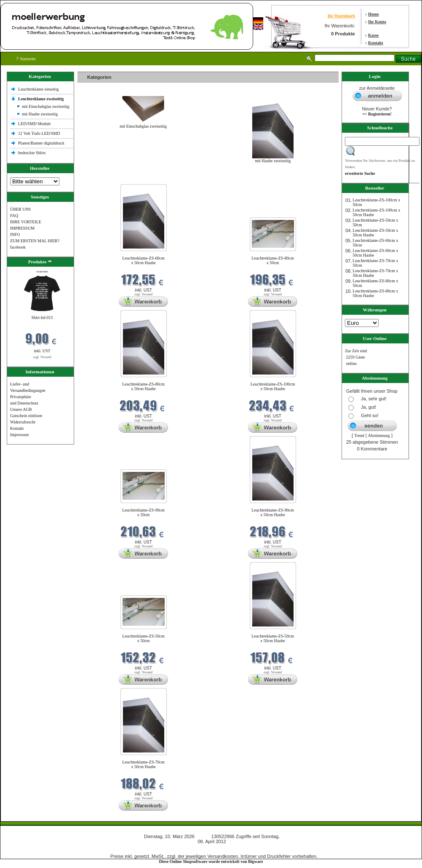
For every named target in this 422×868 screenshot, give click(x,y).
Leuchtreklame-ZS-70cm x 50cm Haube (143, 764)
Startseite (26, 59)
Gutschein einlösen (26, 416)
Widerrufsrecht (23, 422)
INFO (15, 234)
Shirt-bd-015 (42, 317)
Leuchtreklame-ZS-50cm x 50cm (143, 638)
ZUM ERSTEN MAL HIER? (35, 241)
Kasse (373, 35)
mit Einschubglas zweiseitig (45, 106)
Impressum (19, 435)
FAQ (14, 216)
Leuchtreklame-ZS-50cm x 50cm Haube (273, 638)
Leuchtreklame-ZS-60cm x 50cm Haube (143, 260)
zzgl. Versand (42, 357)
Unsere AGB (21, 409)
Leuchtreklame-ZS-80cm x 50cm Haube (143, 386)
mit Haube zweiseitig (40, 114)
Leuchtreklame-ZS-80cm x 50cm (273, 260)
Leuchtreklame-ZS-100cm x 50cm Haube (273, 386)
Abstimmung (379, 435)
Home (374, 14)
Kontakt (376, 43)
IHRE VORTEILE (26, 222)
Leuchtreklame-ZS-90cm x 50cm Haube (273, 512)
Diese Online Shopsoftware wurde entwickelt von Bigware (211, 861)
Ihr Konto (377, 22)
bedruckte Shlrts (32, 153)
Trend (359, 435)
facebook (18, 247)
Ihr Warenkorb (341, 16)
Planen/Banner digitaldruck (41, 143)
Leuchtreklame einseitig (39, 89)
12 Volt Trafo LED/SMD (39, 133)
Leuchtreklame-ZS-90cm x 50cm (143, 512)
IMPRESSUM (22, 228)
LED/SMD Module (35, 124)
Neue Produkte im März (100, 179)
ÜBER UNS (20, 209)
